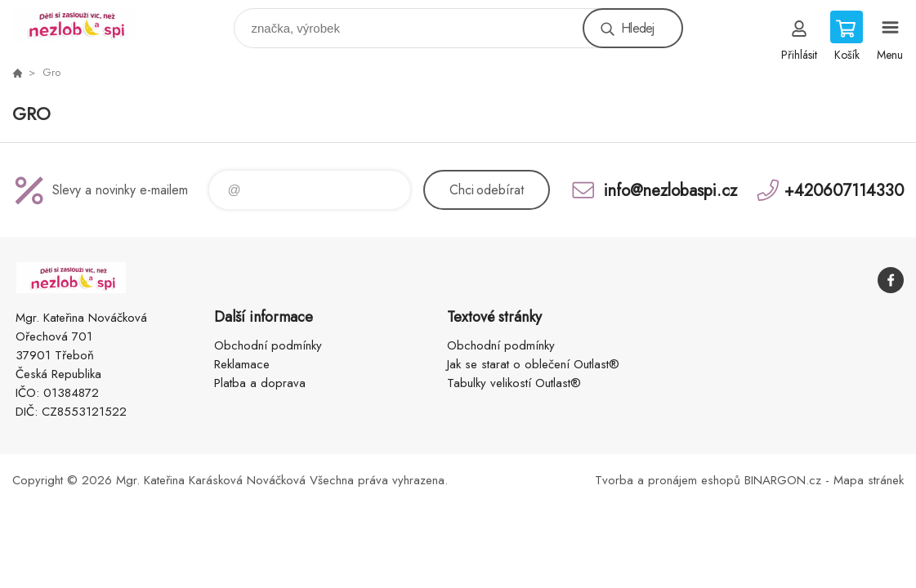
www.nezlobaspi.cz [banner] (85, 24)
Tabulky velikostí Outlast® (514, 383)
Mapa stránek (869, 480)
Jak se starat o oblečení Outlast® (533, 364)
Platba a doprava (260, 383)
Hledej (637, 28)
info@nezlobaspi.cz (670, 190)
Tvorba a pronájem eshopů (668, 480)
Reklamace (242, 364)
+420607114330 (844, 190)
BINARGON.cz (783, 480)
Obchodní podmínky (268, 345)
